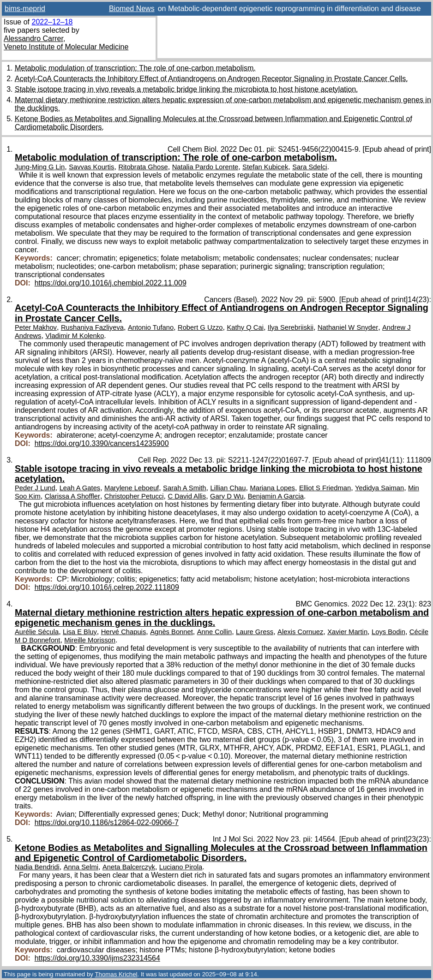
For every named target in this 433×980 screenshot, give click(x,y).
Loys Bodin (388, 632)
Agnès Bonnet (171, 632)
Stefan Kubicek (265, 167)
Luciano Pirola (181, 867)
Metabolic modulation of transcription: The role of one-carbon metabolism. (135, 68)
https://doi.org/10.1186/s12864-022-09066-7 (107, 823)
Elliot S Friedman (325, 488)
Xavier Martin (347, 632)
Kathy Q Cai (245, 327)
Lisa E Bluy (80, 632)
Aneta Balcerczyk (129, 867)
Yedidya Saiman (379, 488)
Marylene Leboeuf (132, 488)
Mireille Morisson (90, 640)
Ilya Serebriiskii (291, 327)
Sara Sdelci (310, 167)
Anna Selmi (81, 867)
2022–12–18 (52, 22)
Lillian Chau (228, 488)
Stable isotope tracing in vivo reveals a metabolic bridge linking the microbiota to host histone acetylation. (186, 89)
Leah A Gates (80, 488)
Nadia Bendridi (37, 867)
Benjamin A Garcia (276, 496)
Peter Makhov (36, 327)
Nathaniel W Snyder (348, 327)
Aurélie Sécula (37, 632)
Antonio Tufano (151, 327)
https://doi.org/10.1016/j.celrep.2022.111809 (107, 587)
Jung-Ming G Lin (40, 167)
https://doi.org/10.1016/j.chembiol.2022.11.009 (111, 283)
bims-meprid (25, 9)
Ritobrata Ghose (143, 167)
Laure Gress (255, 632)
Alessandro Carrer (33, 39)
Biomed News (132, 9)
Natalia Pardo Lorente (205, 167)
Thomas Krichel (116, 974)
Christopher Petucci (134, 496)
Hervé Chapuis (124, 632)
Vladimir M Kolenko (75, 336)
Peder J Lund (35, 488)
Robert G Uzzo (200, 327)
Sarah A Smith (184, 488)
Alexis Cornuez (300, 632)
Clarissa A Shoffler (72, 496)
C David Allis (187, 496)
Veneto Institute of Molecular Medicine (66, 47)
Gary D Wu (227, 496)
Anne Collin (214, 632)
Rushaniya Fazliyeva (92, 327)
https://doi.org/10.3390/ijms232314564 (97, 958)
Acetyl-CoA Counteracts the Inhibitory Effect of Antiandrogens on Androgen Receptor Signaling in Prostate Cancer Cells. (211, 79)
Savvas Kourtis (91, 167)
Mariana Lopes (272, 488)
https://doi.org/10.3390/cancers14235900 (102, 443)
